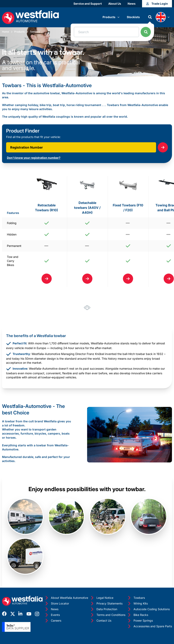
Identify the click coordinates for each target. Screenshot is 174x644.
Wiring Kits (137, 603)
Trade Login (157, 4)
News (132, 4)
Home (5, 32)
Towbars (35, 32)
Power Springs (140, 621)
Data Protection (104, 609)
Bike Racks (138, 615)
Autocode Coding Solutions (148, 609)
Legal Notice (102, 598)
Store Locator (57, 603)
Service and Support (88, 4)
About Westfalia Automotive (66, 598)
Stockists (133, 17)
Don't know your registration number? (34, 158)
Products (111, 17)
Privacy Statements (106, 603)
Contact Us (101, 621)
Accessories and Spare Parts (149, 626)
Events (52, 615)
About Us (115, 4)
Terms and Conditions (108, 615)
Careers (53, 621)
